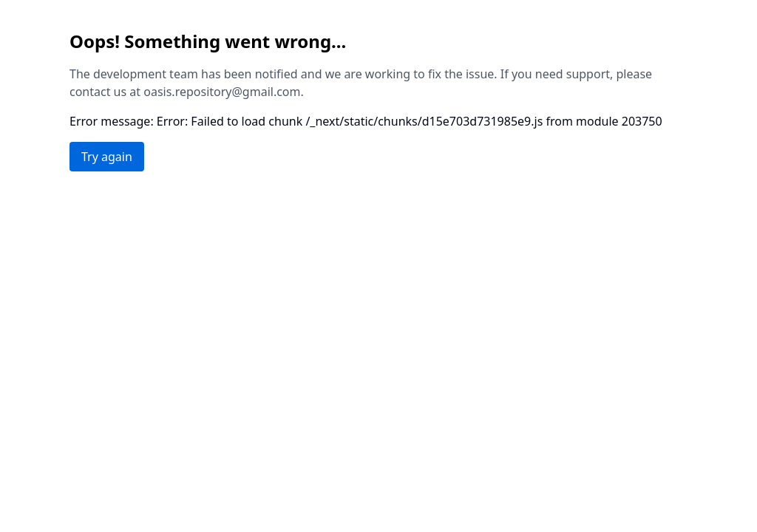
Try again (107, 157)
